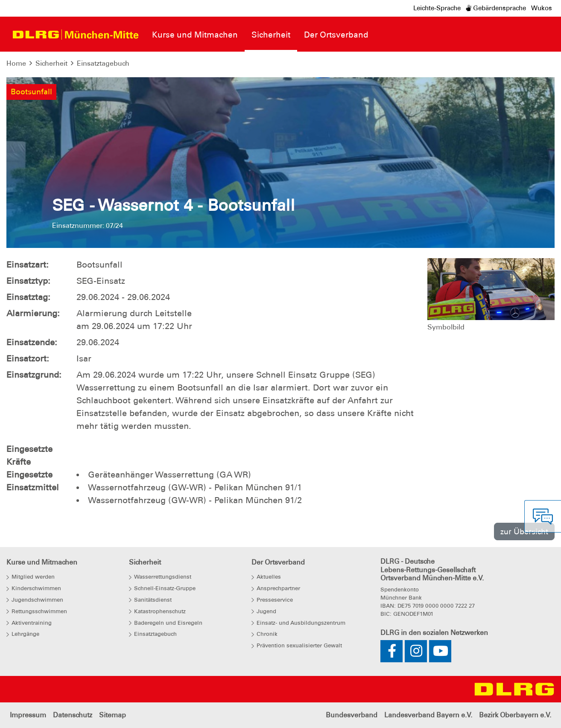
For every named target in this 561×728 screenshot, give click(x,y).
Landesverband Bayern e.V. (428, 715)
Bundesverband (352, 715)
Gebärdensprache (496, 8)
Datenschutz (73, 715)
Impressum (28, 715)
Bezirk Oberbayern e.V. (515, 715)
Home (16, 63)
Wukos (542, 8)
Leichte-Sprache (437, 8)
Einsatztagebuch (103, 63)
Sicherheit (51, 63)
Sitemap (112, 715)
